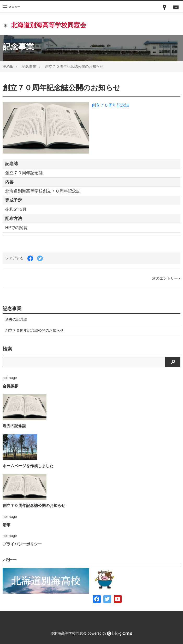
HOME (8, 66)
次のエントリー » (166, 278)
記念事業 (29, 66)
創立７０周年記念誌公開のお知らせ (74, 66)
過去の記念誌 (16, 319)
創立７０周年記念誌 (110, 105)
